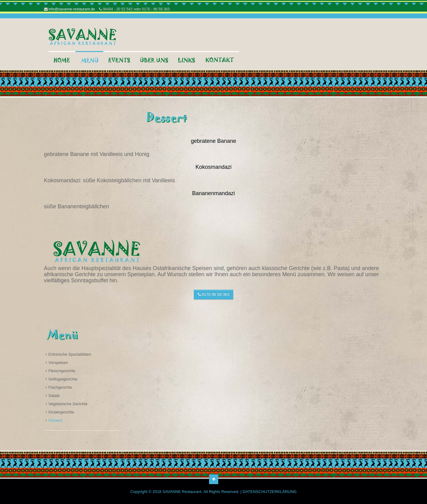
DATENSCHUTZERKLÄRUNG (270, 492)
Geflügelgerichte (63, 379)
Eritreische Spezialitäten (70, 354)
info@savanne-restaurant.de (71, 9)
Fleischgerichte (62, 371)
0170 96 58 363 (214, 294)
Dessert (55, 420)
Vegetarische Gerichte (68, 404)
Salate (54, 396)
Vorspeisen (58, 363)
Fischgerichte (60, 387)
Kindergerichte (61, 412)
